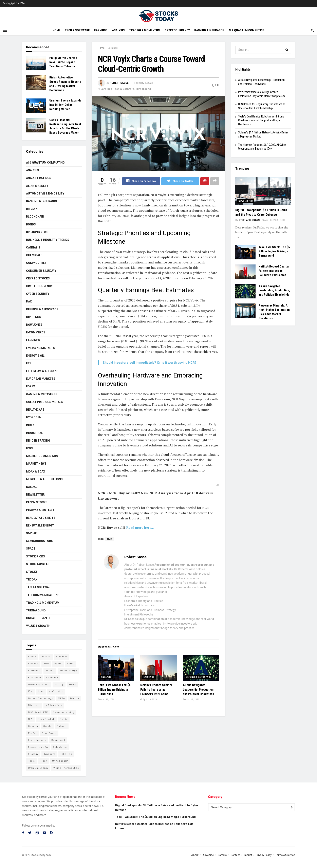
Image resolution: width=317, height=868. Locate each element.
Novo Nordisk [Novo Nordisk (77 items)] (46, 719)
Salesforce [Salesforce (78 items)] (60, 747)
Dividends (34, 317)
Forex (31, 386)
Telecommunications (43, 595)
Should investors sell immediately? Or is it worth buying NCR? (150, 363)
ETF (29, 363)
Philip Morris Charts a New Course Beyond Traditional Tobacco (63, 62)
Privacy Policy (264, 855)
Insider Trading (38, 441)
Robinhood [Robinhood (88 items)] (58, 740)
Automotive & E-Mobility (45, 193)
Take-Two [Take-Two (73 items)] (66, 754)
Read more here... (140, 528)
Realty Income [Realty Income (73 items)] (37, 740)
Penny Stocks (37, 502)
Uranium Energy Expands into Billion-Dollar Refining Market (65, 105)
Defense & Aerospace (199, 677)
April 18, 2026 (106, 700)
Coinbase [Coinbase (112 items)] (52, 678)
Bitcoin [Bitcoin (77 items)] (50, 671)
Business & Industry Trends (48, 240)
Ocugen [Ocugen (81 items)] (33, 726)
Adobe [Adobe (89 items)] (32, 657)
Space (31, 549)
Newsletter (35, 495)
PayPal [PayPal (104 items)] (32, 733)
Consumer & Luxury (41, 271)
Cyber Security (38, 294)
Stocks (32, 572)
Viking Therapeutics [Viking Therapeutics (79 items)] (66, 768)
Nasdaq (32, 487)
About (195, 855)
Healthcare (35, 410)
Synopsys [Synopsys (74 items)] (49, 754)
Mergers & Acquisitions (44, 479)
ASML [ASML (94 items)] (70, 664)
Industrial (34, 433)
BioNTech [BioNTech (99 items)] (34, 671)
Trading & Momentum (145, 30)
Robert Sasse (119, 83)
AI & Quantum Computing (246, 30)
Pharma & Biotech (40, 510)
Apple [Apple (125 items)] (58, 664)
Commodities (36, 263)
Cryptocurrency (177, 30)
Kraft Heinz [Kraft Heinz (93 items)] (56, 691)
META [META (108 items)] (61, 698)
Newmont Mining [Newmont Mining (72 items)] (64, 712)
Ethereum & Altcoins (42, 371)
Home (57, 30)
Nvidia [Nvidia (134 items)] (64, 719)
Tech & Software (77, 30)
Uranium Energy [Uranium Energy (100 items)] (38, 768)
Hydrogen (34, 417)
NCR (110, 539)
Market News (36, 464)
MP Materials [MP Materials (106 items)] (54, 705)
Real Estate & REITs (41, 518)
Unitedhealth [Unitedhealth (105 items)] (60, 761)
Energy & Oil (35, 356)
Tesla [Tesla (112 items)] (31, 761)
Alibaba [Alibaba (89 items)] (46, 657)
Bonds (31, 224)
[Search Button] (287, 50)
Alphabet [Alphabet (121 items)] (62, 657)
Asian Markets (37, 186)
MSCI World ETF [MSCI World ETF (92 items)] (38, 712)
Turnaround (143, 89)
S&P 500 (32, 533)
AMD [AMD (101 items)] (46, 664)
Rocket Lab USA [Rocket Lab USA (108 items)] (38, 747)
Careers (222, 855)
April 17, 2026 (191, 700)
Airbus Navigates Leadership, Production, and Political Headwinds (199, 690)
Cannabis (33, 247)
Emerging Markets (40, 348)
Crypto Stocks (38, 278)
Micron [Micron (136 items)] (75, 698)
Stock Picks (35, 556)
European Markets (41, 379)
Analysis (118, 30)
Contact (235, 855)
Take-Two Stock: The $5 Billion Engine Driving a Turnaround (114, 690)
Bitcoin (32, 209)
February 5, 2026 (144, 83)
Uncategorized (38, 618)
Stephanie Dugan (249, 220)
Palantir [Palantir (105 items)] (62, 726)
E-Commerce (36, 332)
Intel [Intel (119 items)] (41, 691)
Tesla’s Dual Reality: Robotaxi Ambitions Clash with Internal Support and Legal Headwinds (261, 120)
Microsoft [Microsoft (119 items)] (34, 705)
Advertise (208, 855)
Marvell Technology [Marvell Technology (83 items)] (40, 698)
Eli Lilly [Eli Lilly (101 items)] (59, 685)
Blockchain (35, 217)
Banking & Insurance (209, 30)
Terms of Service (285, 855)
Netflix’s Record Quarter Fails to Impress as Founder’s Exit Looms (156, 690)
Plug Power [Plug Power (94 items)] (49, 733)
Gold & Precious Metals (45, 402)
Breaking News (37, 232)
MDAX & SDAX (36, 472)
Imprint (248, 855)
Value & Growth (38, 626)
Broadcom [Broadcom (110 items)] (35, 678)
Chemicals (34, 255)
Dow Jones (34, 325)
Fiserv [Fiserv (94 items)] (72, 685)
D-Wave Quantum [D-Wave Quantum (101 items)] (39, 685)
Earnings (101, 30)
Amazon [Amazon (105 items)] (33, 664)
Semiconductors (39, 541)
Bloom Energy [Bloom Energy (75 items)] (68, 671)
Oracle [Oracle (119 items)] (47, 726)
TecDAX (32, 579)
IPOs (29, 448)
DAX (29, 301)
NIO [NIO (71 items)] (30, 719)
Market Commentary (42, 456)
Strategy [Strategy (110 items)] (33, 754)
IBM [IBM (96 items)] (30, 691)
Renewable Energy (40, 525)
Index (30, 425)
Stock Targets (38, 564)
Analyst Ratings (39, 178)
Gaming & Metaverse (42, 394)
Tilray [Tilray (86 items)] (43, 761)
